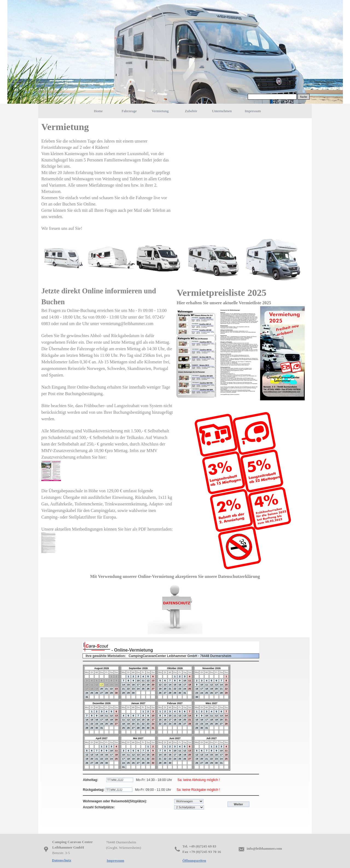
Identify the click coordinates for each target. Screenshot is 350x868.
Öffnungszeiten (194, 860)
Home (98, 111)
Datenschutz (62, 860)
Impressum (253, 111)
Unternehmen (222, 111)
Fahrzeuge (129, 111)
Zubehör (191, 111)
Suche (304, 97)
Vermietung (160, 111)
